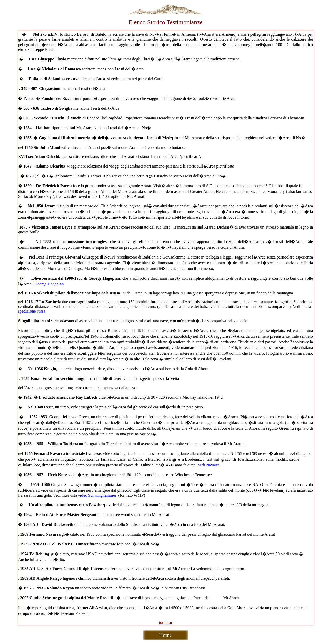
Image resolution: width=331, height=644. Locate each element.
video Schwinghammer (97, 495)
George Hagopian (48, 284)
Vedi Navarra (209, 465)
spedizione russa (32, 311)
